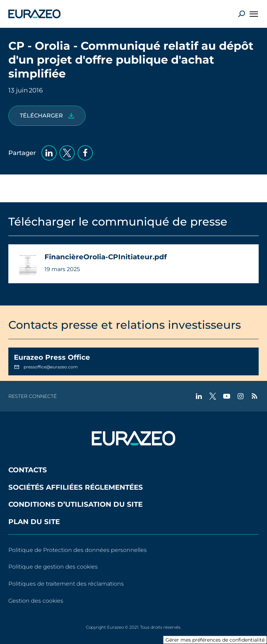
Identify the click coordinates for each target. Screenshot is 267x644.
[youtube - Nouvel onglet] (227, 396)
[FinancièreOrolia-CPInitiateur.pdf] (47, 116)
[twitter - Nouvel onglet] (213, 396)
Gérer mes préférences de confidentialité (215, 640)
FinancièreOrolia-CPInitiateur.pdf (106, 257)
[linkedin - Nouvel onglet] (199, 396)
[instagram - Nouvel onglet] (241, 396)
